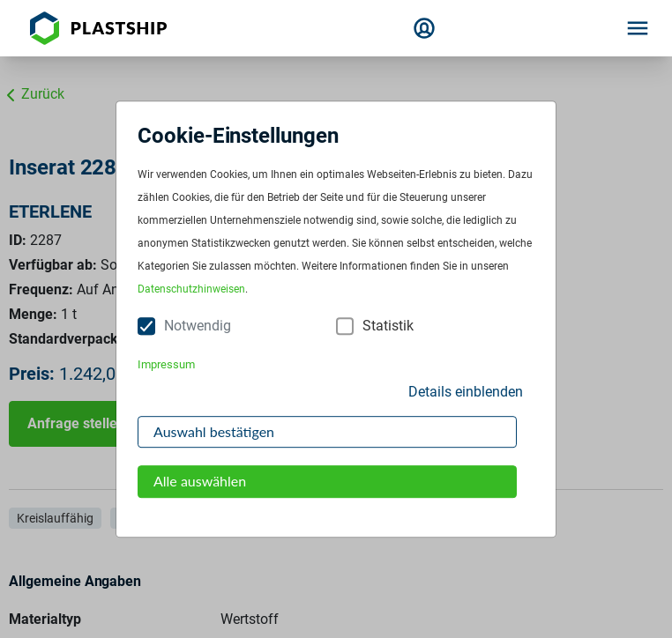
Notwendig (198, 326)
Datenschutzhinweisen (191, 290)
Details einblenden (466, 392)
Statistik (388, 326)
